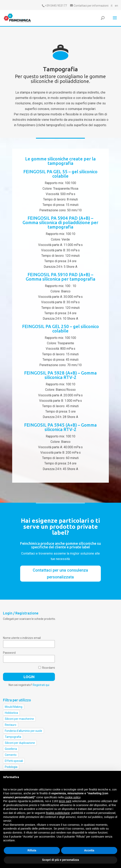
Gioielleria (11, 749)
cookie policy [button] (72, 797)
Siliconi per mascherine (19, 719)
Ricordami (47, 668)
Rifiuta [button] (32, 850)
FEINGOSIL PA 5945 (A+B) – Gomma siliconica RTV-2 (60, 427)
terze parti (65, 801)
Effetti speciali (14, 761)
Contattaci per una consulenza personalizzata (60, 574)
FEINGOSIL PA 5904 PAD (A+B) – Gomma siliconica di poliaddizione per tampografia (60, 222)
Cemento (11, 755)
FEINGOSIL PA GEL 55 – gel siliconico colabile (60, 174)
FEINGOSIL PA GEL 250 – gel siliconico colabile (60, 329)
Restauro (11, 725)
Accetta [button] (89, 850)
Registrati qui (41, 685)
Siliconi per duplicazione (20, 743)
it (112, 6)
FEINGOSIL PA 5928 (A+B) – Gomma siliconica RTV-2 (60, 375)
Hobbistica (11, 713)
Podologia (11, 767)
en (116, 6)
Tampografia (13, 737)
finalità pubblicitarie (58, 813)
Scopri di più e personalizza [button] (60, 860)
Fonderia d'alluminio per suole (23, 731)
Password (9, 653)
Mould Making (14, 707)
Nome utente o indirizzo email (22, 638)
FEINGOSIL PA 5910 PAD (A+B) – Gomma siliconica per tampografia (60, 277)
